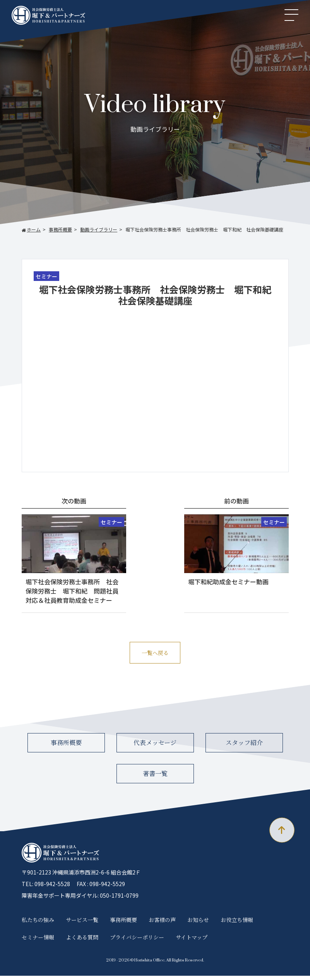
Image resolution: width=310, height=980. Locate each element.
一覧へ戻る (155, 655)
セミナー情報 (38, 941)
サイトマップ (192, 941)
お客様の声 (162, 924)
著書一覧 (155, 778)
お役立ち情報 (237, 924)
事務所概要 (66, 747)
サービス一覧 (82, 924)
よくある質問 (82, 941)
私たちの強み (38, 924)
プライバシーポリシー (137, 941)
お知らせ (198, 924)
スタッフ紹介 (244, 747)
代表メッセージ (155, 747)
